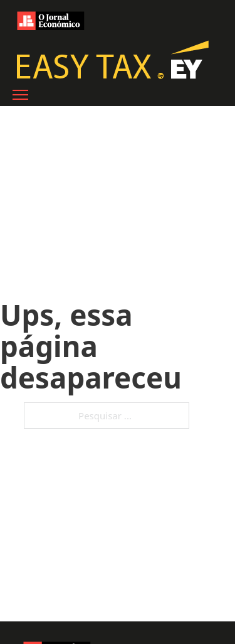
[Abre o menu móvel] (20, 95)
